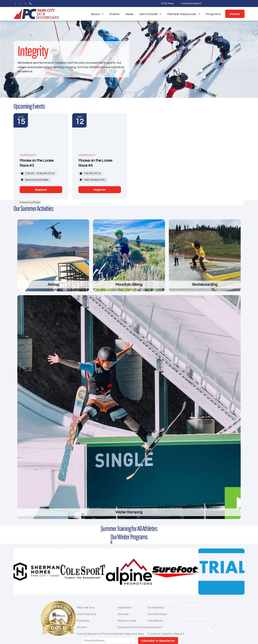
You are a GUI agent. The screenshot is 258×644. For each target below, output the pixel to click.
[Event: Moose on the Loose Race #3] (41, 156)
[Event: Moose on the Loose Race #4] (100, 156)
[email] (25, 4)
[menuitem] (97, 14)
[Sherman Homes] (37, 572)
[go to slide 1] (123, 92)
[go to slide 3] (129, 92)
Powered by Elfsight (30, 202)
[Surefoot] (175, 572)
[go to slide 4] (132, 92)
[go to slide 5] (135, 92)
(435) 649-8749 (195, 624)
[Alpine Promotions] (129, 572)
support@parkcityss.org (201, 610)
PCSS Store (167, 3)
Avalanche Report (191, 3)
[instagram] (20, 4)
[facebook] (15, 4)
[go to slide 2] (126, 92)
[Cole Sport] (83, 572)
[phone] (30, 4)
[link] (41, 190)
